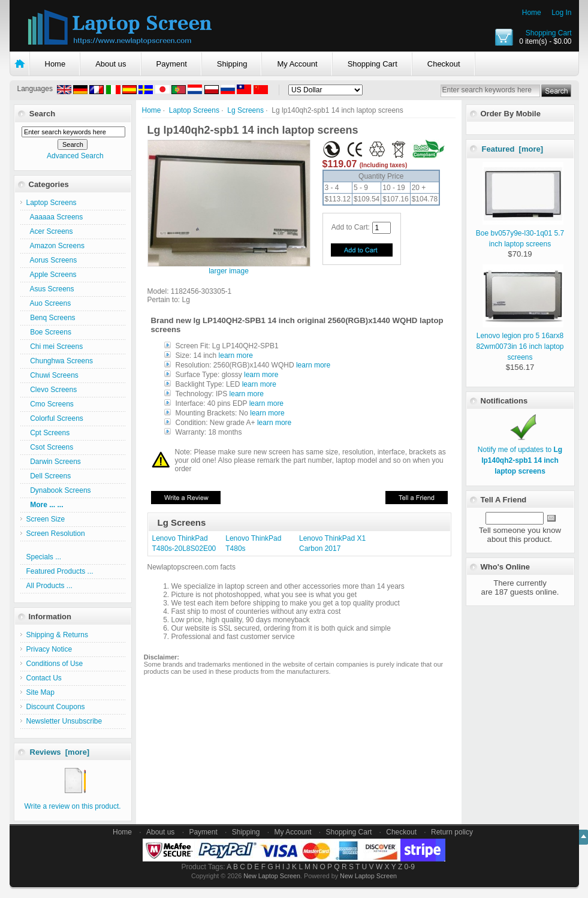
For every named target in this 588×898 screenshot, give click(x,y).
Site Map (40, 692)
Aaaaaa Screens (55, 217)
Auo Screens (49, 303)
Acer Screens (50, 231)
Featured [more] (513, 149)
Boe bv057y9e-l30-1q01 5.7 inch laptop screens (520, 233)
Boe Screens (49, 332)
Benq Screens (51, 318)
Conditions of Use (55, 664)
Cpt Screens (48, 433)
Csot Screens (50, 447)
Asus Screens (50, 289)
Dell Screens (49, 476)
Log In (561, 13)
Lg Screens (245, 110)
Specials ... (44, 557)
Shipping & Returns (57, 635)
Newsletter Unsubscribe (64, 721)
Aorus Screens (52, 260)
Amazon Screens (55, 246)
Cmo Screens (50, 404)
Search (42, 114)
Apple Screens (52, 275)
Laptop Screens (194, 110)
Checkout (444, 64)
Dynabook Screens (59, 490)
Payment (172, 64)
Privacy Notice (49, 649)
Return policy (452, 832)
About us (111, 64)
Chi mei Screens (55, 346)
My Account (297, 64)
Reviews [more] (60, 752)
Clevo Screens (52, 390)
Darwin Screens (54, 462)
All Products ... (49, 586)
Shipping (232, 64)
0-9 (410, 867)
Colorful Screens (55, 418)
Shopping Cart (549, 33)
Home (532, 13)
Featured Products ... (60, 571)
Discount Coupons (56, 707)
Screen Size (46, 519)
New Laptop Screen (272, 876)
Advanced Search (75, 156)
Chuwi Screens (52, 375)
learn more (236, 355)
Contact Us (44, 678)
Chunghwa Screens (60, 361)
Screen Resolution (56, 534)
